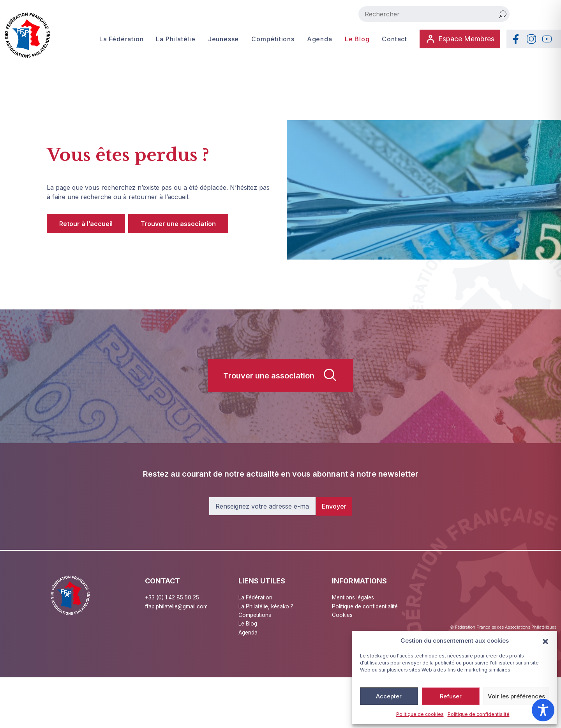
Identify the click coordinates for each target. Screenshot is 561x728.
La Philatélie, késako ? (267, 606)
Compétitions (273, 39)
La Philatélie (176, 39)
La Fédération (121, 39)
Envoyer (334, 506)
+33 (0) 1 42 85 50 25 (172, 597)
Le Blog (357, 39)
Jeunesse (223, 39)
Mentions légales (354, 597)
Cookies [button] (343, 615)
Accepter (389, 696)
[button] (545, 641)
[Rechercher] (503, 14)
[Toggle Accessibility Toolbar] (543, 710)
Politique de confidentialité (479, 714)
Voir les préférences (516, 696)
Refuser (451, 696)
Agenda (319, 39)
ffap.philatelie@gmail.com (177, 606)
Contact (394, 39)
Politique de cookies (420, 714)
